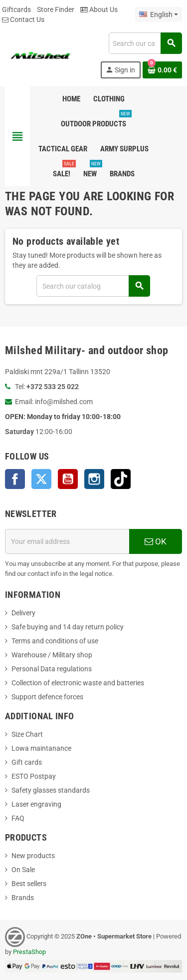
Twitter (41, 479)
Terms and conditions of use (55, 641)
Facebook (15, 479)
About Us (99, 9)
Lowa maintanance (41, 748)
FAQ (18, 818)
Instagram (94, 479)
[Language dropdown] (159, 14)
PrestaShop (29, 952)
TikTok (121, 479)
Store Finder (56, 9)
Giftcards (16, 9)
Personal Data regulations (52, 669)
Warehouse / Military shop (52, 655)
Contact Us (23, 19)
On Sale (23, 870)
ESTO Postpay (34, 776)
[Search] (145, 43)
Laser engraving (36, 804)
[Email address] (67, 541)
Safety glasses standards (51, 790)
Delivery (23, 613)
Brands (23, 898)
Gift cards (27, 762)
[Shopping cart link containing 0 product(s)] (162, 70)
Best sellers (29, 884)
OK (156, 541)
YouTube (68, 479)
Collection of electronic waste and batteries (78, 683)
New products (33, 856)
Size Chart (27, 734)
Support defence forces (47, 697)
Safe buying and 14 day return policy (68, 627)
